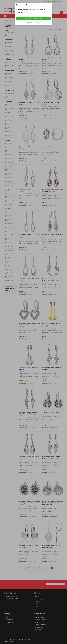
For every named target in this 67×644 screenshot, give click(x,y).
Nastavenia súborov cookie (33, 22)
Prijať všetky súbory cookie (34, 19)
